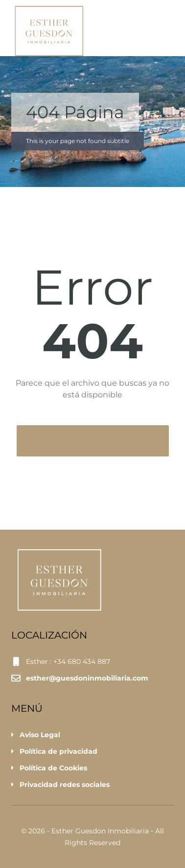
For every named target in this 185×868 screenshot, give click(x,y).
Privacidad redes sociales (65, 785)
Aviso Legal (40, 735)
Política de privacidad (58, 751)
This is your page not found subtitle (78, 141)
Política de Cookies (53, 768)
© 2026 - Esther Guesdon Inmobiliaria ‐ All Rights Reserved (92, 837)
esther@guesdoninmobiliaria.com (87, 678)
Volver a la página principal (86, 441)
